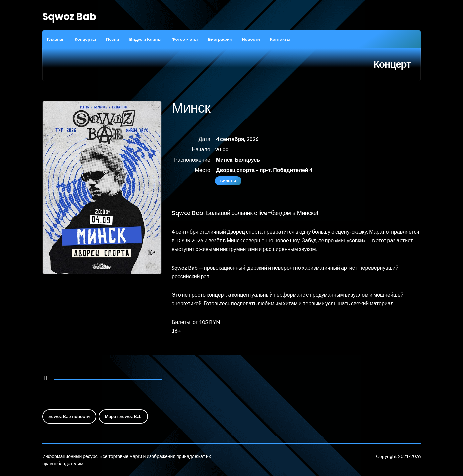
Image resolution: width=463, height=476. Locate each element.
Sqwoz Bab (69, 17)
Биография (220, 39)
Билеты (228, 181)
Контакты (280, 39)
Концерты (85, 39)
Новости (251, 39)
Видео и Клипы (145, 39)
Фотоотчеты (185, 39)
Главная (56, 39)
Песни (112, 39)
